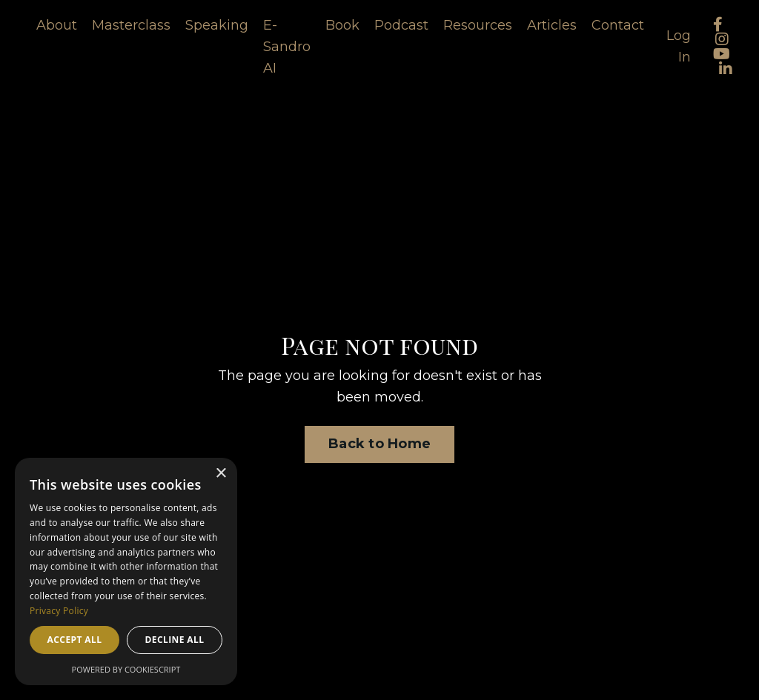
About (57, 25)
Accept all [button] (75, 640)
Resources (478, 25)
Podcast (401, 25)
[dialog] (126, 571)
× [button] (221, 474)
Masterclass (131, 25)
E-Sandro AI (287, 47)
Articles (552, 25)
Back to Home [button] (379, 444)
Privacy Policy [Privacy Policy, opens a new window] (59, 611)
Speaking (217, 25)
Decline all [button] (175, 640)
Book (342, 25)
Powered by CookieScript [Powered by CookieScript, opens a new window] (126, 669)
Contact (618, 25)
